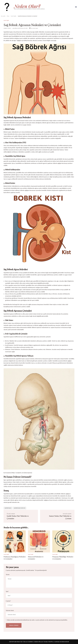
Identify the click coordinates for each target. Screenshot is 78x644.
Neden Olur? (27, 6)
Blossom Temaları (43, 642)
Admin (9, 28)
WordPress (51, 642)
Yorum (8, 575)
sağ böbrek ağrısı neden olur (19, 508)
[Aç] (76, 7)
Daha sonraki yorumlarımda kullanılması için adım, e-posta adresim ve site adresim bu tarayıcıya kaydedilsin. (37, 620)
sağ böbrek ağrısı (8, 508)
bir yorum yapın (34, 28)
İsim (7, 591)
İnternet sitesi (10, 610)
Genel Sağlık (6, 20)
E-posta (8, 601)
